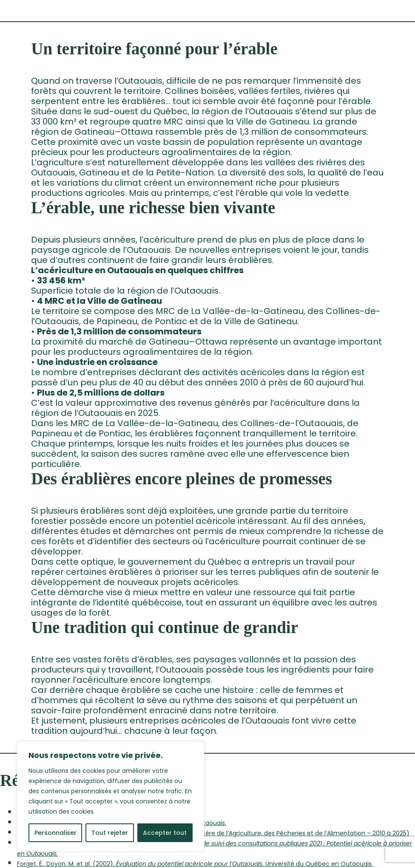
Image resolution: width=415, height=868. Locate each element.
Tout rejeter (110, 833)
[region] (111, 796)
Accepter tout (165, 833)
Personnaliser (55, 833)
